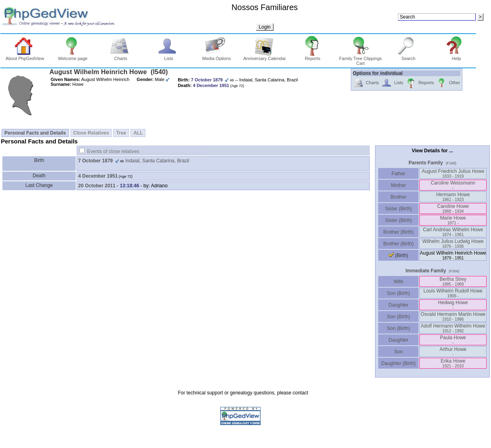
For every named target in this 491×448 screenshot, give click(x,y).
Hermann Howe (453, 197)
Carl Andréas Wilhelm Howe (453, 232)
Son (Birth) (398, 293)
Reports (313, 56)
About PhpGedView (25, 56)
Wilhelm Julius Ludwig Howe (453, 244)
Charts (121, 56)
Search (409, 56)
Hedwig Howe (453, 305)
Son (398, 352)
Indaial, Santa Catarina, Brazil (157, 161)
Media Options (216, 56)
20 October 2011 (97, 186)
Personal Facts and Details (35, 133)
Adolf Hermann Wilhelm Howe (453, 328)
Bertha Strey (453, 281)
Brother (399, 197)
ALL (138, 133)
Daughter (398, 305)
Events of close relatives (113, 151)
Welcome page (73, 56)
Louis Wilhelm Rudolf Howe (453, 293)
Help (457, 56)
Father (399, 174)
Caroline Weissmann (453, 185)
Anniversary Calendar (265, 56)
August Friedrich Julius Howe (453, 173)
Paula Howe (453, 340)
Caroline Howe (453, 208)
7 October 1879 (95, 161)
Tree (121, 133)
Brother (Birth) (399, 232)
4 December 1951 (98, 176)
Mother (398, 185)
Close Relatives (91, 133)
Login (264, 27)
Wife (399, 282)
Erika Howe (453, 363)
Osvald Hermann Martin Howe (453, 316)
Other (448, 83)
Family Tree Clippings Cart (360, 59)
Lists (169, 56)
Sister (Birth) (399, 209)
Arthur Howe (453, 352)
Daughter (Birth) (398, 363)
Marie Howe (453, 220)
